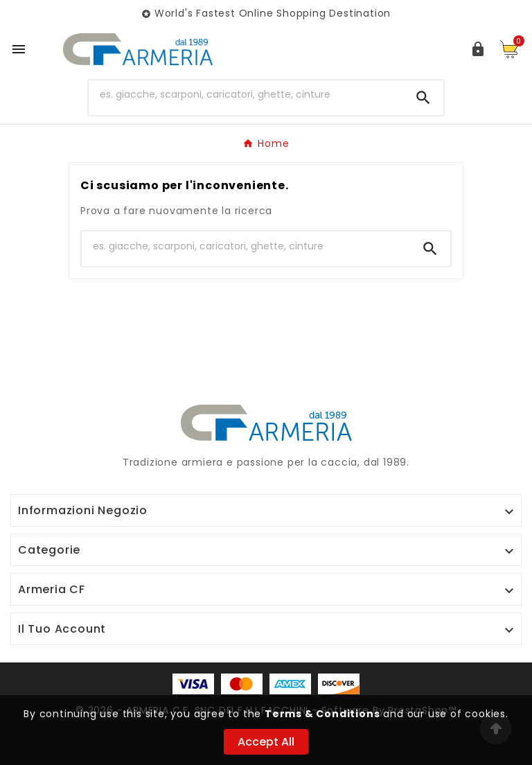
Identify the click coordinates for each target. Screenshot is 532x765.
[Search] (423, 98)
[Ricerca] (246, 95)
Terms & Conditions (322, 714)
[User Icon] (478, 49)
